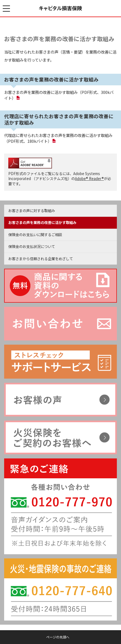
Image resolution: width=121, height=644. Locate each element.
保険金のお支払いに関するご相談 (35, 235)
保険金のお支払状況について (32, 246)
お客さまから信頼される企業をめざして (41, 259)
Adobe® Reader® (89, 179)
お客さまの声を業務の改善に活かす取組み (59, 39)
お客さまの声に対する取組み (32, 211)
